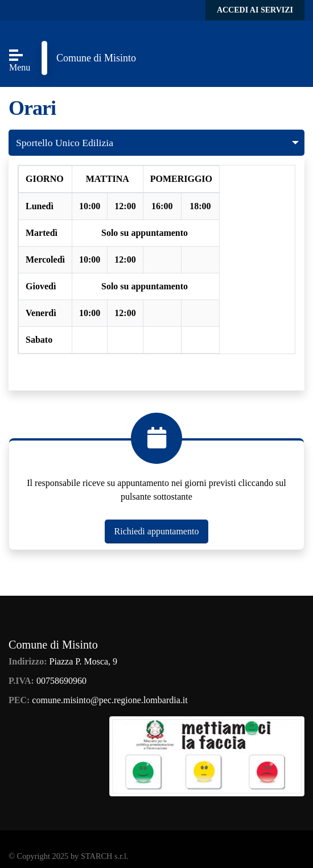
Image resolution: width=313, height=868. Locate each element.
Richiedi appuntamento (157, 531)
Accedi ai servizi (255, 10)
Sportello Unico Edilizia (65, 143)
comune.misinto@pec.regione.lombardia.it (110, 700)
